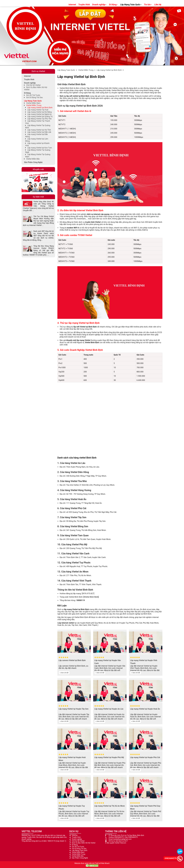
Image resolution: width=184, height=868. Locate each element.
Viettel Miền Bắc (33, 159)
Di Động (113, 5)
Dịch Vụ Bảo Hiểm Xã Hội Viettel (84, 843)
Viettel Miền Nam (33, 103)
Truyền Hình (84, 5)
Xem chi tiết (64, 673)
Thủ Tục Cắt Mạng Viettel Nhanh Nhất (44, 217)
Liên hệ (158, 5)
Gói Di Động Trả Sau (34, 97)
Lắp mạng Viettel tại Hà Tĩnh (39, 130)
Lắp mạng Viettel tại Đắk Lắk (39, 132)
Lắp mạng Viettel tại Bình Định (110, 70)
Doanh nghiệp (99, 5)
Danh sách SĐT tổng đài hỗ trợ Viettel (44, 232)
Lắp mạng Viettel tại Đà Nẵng (39, 112)
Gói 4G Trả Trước (33, 95)
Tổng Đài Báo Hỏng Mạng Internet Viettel (44, 247)
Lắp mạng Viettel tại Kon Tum (40, 148)
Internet (72, 5)
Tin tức (148, 5)
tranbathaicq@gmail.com (122, 839)
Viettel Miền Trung (87, 70)
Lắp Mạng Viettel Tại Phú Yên (39, 119)
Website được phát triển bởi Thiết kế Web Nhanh (92, 863)
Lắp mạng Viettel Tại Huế (38, 110)
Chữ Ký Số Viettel (33, 85)
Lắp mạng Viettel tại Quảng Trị (40, 116)
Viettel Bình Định (91, 597)
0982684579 (119, 837)
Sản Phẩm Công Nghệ (33, 162)
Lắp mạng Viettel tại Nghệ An (39, 114)
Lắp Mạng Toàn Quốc (131, 5)
